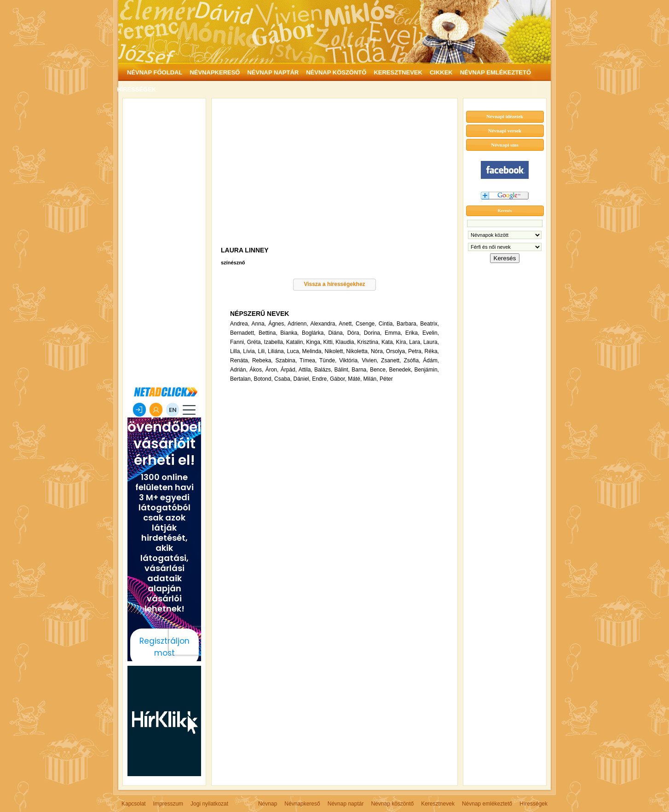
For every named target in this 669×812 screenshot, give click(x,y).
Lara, (415, 342)
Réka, (432, 351)
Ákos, (256, 370)
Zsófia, (412, 360)
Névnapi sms (505, 145)
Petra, (415, 351)
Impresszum (168, 804)
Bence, (378, 370)
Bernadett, (243, 333)
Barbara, (407, 324)
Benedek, (401, 370)
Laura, (431, 342)
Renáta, (240, 360)
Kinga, (314, 342)
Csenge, (366, 324)
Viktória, (349, 360)
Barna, (360, 370)
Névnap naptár (346, 804)
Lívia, (250, 351)
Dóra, (354, 333)
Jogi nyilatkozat (209, 804)
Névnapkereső (302, 804)
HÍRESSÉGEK (136, 89)
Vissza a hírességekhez (334, 284)
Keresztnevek (438, 804)
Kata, (388, 342)
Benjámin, (427, 370)
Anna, (259, 324)
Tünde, (328, 360)
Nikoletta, (358, 351)
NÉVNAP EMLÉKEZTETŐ (496, 72)
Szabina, (286, 360)
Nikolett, (334, 351)
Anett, (346, 324)
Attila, (306, 370)
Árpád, (289, 370)
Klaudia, (345, 342)
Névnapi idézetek (505, 116)
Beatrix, (430, 324)
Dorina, (373, 333)
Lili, (262, 351)
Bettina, (268, 333)
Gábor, (338, 379)
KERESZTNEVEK (398, 72)
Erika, (412, 333)
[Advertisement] (164, 241)
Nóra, (378, 351)
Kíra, (401, 342)
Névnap (268, 804)
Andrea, (240, 324)
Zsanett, (391, 360)
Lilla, (236, 351)
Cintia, (386, 324)
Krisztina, (368, 342)
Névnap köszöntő (392, 804)
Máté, (355, 379)
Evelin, (431, 333)
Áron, (272, 370)
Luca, (294, 351)
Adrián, (239, 370)
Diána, (336, 333)
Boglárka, (314, 333)
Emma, (393, 333)
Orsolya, (396, 351)
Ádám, (431, 360)
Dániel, (302, 379)
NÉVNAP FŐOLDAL (155, 72)
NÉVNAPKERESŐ (215, 72)
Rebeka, (262, 360)
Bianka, (289, 333)
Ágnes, (277, 324)
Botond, (263, 379)
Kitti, (329, 342)
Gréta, (255, 342)
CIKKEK (441, 72)
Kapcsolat (134, 804)
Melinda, (313, 351)
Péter (386, 379)
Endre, (320, 379)
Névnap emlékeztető (487, 804)
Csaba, (283, 379)
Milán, (371, 379)
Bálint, (342, 370)
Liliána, (277, 351)
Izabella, (274, 342)
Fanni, (238, 342)
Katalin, (295, 342)
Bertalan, (241, 379)
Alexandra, (323, 324)
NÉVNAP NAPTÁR (273, 72)
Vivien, (370, 360)
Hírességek (533, 804)
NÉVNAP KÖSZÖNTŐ (336, 72)
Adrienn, (298, 324)
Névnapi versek (505, 131)
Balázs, (323, 370)
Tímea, (308, 360)
